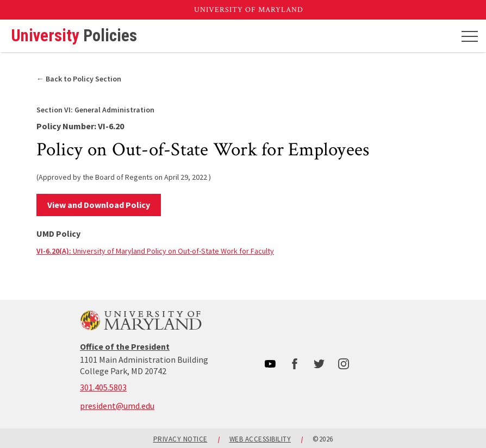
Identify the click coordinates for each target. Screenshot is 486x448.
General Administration (95, 110)
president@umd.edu (117, 406)
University (74, 36)
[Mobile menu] (470, 36)
